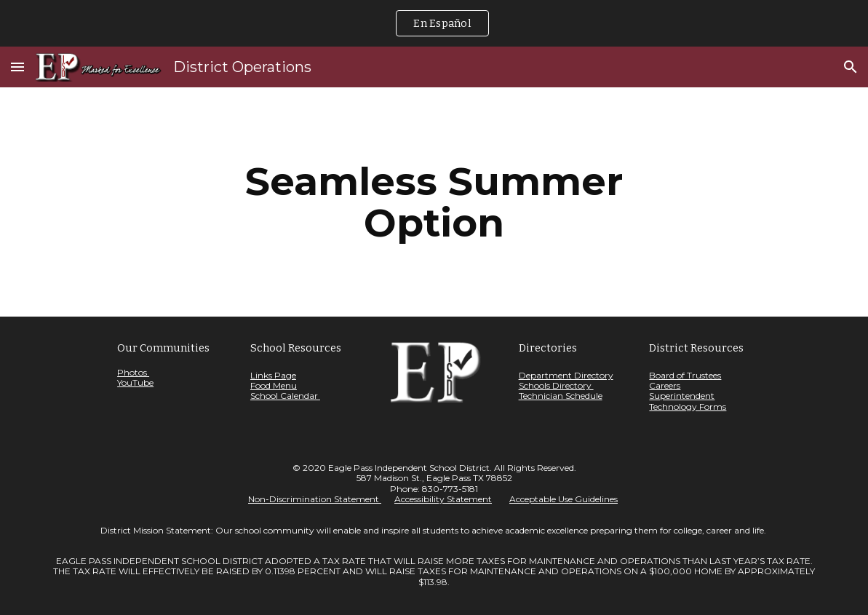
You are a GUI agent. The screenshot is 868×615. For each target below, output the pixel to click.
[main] (434, 202)
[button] (17, 67)
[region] (434, 23)
